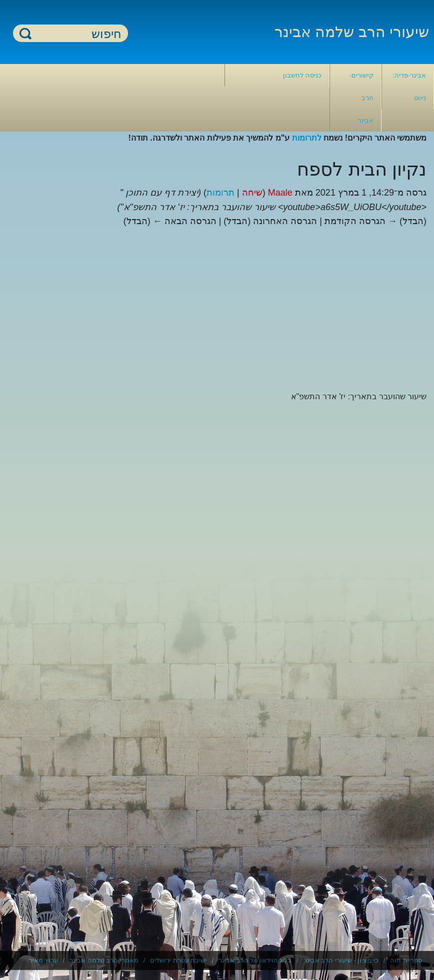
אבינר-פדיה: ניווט (409, 87)
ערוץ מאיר (43, 960)
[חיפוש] (76, 34)
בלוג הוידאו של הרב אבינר (255, 960)
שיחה (252, 193)
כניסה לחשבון (302, 75)
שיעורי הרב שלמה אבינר (352, 32)
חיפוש (25, 33)
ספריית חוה (406, 960)
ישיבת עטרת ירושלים (178, 960)
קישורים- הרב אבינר (361, 98)
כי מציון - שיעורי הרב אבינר (341, 960)
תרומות (220, 193)
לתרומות (307, 138)
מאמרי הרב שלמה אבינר (104, 960)
